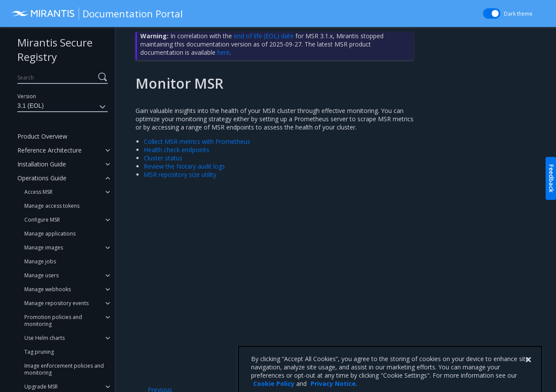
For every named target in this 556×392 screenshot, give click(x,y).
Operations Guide (42, 178)
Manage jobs (40, 261)
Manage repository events (56, 303)
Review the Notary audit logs (184, 166)
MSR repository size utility (180, 174)
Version (27, 96)
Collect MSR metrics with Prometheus (197, 141)
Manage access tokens (52, 206)
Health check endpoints (177, 150)
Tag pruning (39, 352)
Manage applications (50, 234)
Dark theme (518, 14)
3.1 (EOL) (63, 107)
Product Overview (42, 136)
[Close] (528, 376)
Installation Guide (42, 164)
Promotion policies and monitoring (53, 321)
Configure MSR (42, 220)
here (223, 52)
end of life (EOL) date (264, 36)
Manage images (44, 247)
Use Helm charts (45, 338)
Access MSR (38, 192)
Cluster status (163, 158)
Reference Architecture (50, 150)
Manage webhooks (48, 289)
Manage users (41, 275)
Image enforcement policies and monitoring (64, 369)
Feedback (551, 178)
